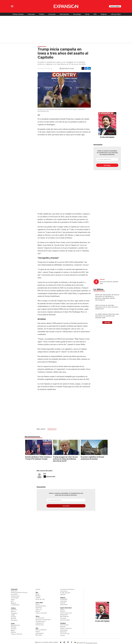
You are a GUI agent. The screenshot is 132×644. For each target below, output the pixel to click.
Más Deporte (65, 616)
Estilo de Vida (65, 634)
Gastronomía (64, 625)
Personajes (64, 630)
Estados (14, 617)
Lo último (98, 289)
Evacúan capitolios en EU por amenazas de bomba (92, 458)
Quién (13, 624)
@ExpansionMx (51, 477)
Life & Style (39, 603)
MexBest (63, 623)
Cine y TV (39, 609)
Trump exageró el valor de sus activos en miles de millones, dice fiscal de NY (65, 459)
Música (38, 611)
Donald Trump (52, 429)
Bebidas (63, 627)
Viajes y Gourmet (17, 634)
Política (42, 14)
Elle (37, 592)
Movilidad (39, 635)
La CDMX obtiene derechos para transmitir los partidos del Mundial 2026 (107, 316)
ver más (107, 323)
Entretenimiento (41, 606)
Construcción (40, 618)
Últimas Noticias (18, 14)
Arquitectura (40, 623)
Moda (13, 630)
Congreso (14, 613)
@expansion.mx (68, 642)
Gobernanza (40, 633)
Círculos (14, 629)
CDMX (13, 615)
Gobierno (14, 610)
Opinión (14, 618)
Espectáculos (15, 625)
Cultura (38, 589)
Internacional (64, 14)
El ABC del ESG (65, 593)
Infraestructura (41, 621)
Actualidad (64, 599)
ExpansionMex (73, 642)
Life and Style (116, 14)
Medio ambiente (41, 630)
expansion (77, 642)
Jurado (63, 635)
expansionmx (62, 642)
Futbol (62, 609)
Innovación (64, 591)
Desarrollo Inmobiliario (43, 620)
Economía (52, 14)
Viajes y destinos (66, 628)
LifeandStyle (15, 605)
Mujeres (104, 14)
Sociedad (14, 620)
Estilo (37, 604)
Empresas (31, 14)
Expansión (14, 589)
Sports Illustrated (66, 608)
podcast (102, 279)
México (13, 612)
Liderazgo (64, 601)
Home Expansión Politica (19, 593)
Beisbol (63, 611)
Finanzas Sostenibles (67, 589)
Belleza (13, 632)
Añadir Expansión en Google (68, 68)
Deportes (39, 608)
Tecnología (77, 14)
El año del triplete (107, 137)
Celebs (38, 597)
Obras (87, 14)
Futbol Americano (66, 613)
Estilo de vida (40, 599)
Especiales (64, 605)
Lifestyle (63, 618)
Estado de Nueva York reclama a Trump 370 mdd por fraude (38, 458)
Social (38, 631)
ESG (95, 14)
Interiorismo (40, 625)
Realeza (14, 627)
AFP (45, 474)
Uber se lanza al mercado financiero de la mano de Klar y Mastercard (107, 307)
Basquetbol (64, 615)
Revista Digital (115, 6)
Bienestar (63, 632)
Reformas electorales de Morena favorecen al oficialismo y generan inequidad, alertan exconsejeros (107, 297)
